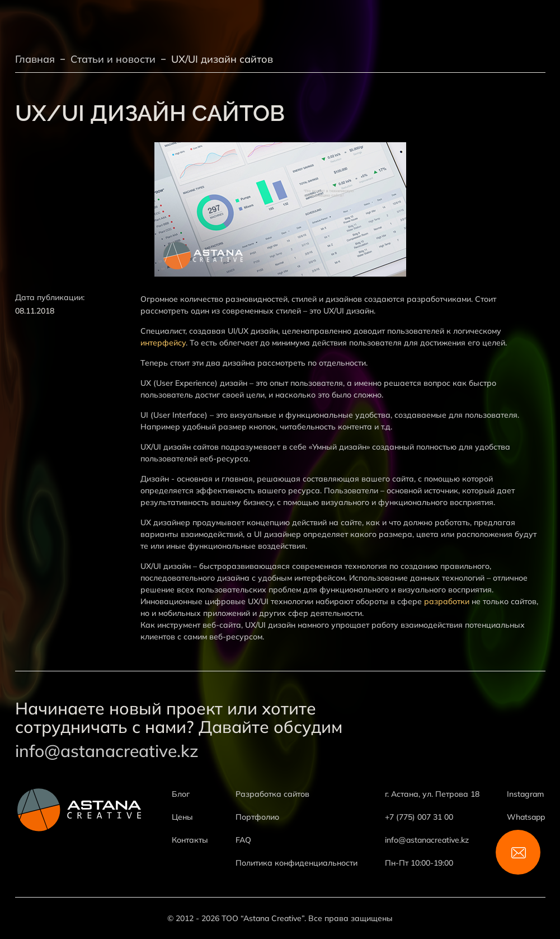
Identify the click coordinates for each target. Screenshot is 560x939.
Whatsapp (526, 817)
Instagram (525, 794)
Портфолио (257, 817)
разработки (447, 601)
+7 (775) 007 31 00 (419, 817)
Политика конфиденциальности (297, 863)
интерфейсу (163, 343)
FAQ (243, 840)
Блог (181, 794)
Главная (35, 59)
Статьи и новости (113, 59)
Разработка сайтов (272, 794)
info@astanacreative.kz (107, 751)
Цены (182, 817)
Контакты (190, 840)
